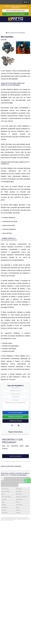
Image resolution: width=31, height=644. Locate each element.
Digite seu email (15, 388)
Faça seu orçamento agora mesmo (15, 11)
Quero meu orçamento (16, 456)
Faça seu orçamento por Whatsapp (15, 14)
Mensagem (15, 400)
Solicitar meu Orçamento (16, 413)
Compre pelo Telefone (16, 421)
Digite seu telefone (16, 394)
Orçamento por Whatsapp (15, 417)
